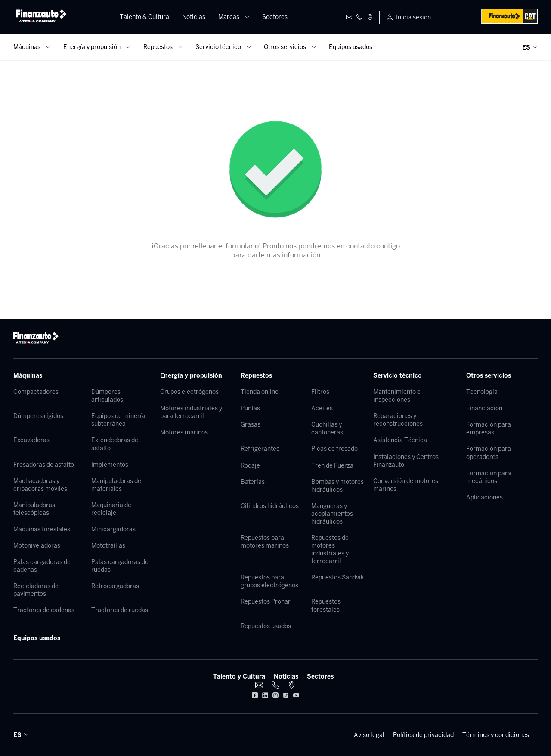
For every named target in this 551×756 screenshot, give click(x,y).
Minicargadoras (113, 529)
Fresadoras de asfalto (44, 465)
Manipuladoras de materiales (116, 485)
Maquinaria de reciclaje (111, 509)
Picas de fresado (334, 449)
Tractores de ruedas (120, 610)
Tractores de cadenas (44, 610)
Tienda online (260, 392)
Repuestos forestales (326, 605)
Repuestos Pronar (266, 601)
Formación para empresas (489, 428)
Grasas (251, 424)
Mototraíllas (108, 545)
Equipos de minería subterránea (118, 420)
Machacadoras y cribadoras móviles (40, 485)
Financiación (484, 408)
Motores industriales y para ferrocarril (191, 412)
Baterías (253, 482)
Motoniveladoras (37, 545)
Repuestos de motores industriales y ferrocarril (330, 549)
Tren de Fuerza (332, 465)
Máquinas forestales (42, 529)
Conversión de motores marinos (406, 485)
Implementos (110, 465)
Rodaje (250, 465)
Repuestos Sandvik (338, 577)
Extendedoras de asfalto (115, 444)
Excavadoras (31, 440)
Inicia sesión (413, 17)
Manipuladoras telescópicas (34, 509)
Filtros (320, 392)
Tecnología (482, 392)
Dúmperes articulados (107, 396)
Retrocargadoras (115, 586)
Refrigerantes (260, 449)
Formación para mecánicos (489, 477)
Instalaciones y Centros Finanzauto (406, 461)
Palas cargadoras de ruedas (120, 566)
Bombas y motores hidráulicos (337, 486)
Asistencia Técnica (400, 440)
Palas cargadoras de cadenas (42, 566)
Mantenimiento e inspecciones (397, 396)
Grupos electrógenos (189, 392)
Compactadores (36, 392)
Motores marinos (184, 432)
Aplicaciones (484, 497)
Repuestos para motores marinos (265, 542)
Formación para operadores (489, 452)
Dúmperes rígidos (38, 416)
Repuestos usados (266, 626)
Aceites (322, 408)
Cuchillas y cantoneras (327, 428)
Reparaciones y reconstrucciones (398, 420)
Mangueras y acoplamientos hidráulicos (332, 514)
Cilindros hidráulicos (270, 506)
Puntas (250, 408)
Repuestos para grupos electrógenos (269, 581)
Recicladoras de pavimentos (36, 590)
